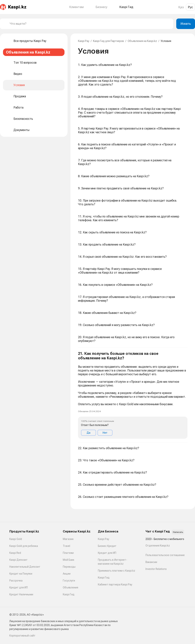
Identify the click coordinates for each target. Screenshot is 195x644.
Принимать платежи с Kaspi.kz (117, 571)
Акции (67, 574)
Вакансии (151, 562)
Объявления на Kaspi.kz (142, 41)
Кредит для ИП (19, 587)
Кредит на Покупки (21, 574)
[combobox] (90, 24)
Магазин (68, 539)
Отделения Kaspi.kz (158, 546)
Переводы (69, 567)
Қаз (181, 7)
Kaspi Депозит (18, 560)
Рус (190, 7)
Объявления (70, 587)
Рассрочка (16, 581)
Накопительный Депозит (25, 567)
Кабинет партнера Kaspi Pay (115, 584)
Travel (66, 546)
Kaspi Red (15, 553)
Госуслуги (69, 581)
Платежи (68, 553)
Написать (178, 532)
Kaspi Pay (84, 41)
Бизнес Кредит (107, 546)
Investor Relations (156, 569)
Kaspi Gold (16, 539)
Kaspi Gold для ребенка (24, 546)
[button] (133, 395)
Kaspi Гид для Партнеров (108, 41)
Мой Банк (69, 560)
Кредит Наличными (21, 594)
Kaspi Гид (69, 594)
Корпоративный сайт (22, 636)
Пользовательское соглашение (165, 555)
